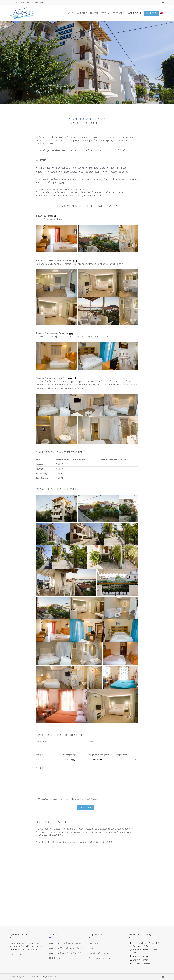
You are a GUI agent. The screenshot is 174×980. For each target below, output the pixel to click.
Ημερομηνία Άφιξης (74, 757)
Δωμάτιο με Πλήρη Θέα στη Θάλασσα (66, 943)
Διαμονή (82, 13)
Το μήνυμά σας (87, 780)
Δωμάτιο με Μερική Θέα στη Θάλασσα (66, 948)
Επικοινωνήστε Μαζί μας (100, 958)
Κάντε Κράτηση (16, 954)
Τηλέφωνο (47, 757)
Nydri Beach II (134, 13)
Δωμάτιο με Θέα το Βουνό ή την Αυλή (66, 953)
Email (114, 744)
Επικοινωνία (119, 13)
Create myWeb (51, 977)
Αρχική (71, 13)
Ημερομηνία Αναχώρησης (100, 757)
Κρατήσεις (151, 13)
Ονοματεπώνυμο (60, 744)
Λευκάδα (105, 13)
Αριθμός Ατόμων (127, 757)
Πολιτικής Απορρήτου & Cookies (85, 799)
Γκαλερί (94, 13)
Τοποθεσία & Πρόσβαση (100, 953)
